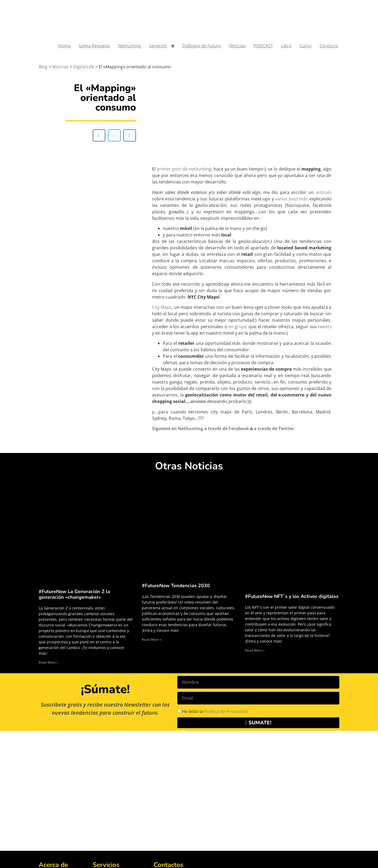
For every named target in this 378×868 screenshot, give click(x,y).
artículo (324, 192)
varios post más (292, 199)
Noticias (237, 46)
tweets (325, 327)
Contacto (329, 46)
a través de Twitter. (275, 428)
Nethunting (129, 46)
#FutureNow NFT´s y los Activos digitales (292, 596)
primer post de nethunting (184, 169)
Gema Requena (94, 46)
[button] (99, 135)
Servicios (158, 46)
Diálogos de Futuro (202, 46)
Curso (306, 46)
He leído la (215, 711)
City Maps (162, 307)
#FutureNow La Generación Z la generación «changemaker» (74, 594)
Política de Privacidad (226, 711)
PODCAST (263, 46)
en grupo (238, 327)
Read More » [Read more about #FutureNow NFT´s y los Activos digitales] (255, 650)
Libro (286, 46)
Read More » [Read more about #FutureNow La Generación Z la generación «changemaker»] (48, 662)
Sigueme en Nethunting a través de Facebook (201, 428)
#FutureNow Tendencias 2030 (176, 586)
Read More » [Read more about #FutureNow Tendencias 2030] (152, 640)
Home (64, 46)
